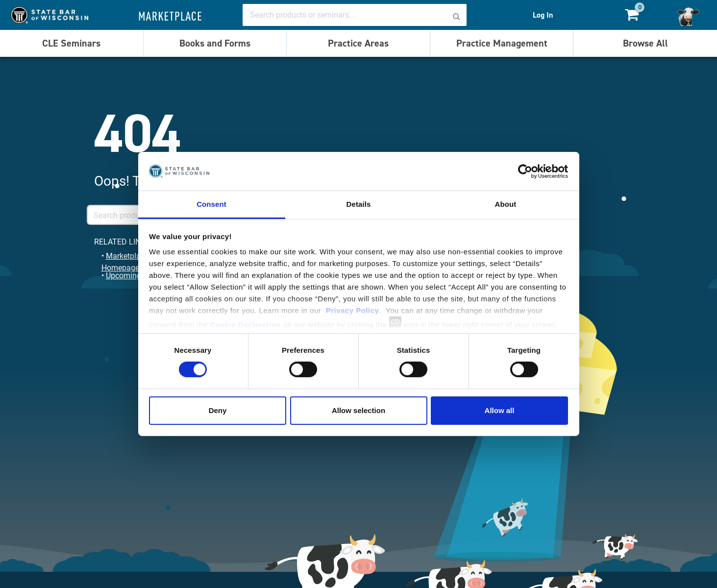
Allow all (500, 410)
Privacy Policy (353, 310)
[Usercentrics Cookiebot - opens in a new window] (525, 171)
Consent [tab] (211, 204)
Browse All (645, 43)
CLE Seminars (71, 43)
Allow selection (358, 410)
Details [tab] (359, 204)
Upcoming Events (136, 275)
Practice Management (502, 43)
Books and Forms (215, 43)
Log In (543, 15)
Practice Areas (358, 43)
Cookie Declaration (245, 325)
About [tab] (506, 204)
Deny (218, 410)
